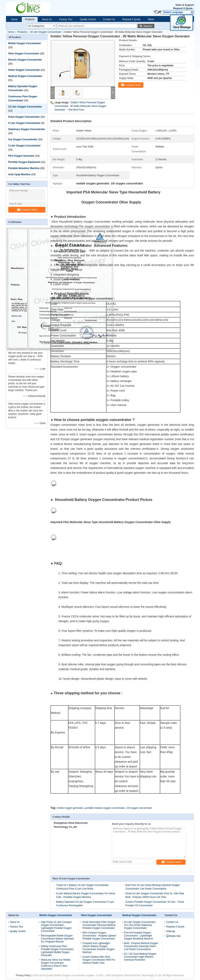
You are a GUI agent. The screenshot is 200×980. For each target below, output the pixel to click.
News (151, 19)
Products (30, 19)
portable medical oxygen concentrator (105, 808)
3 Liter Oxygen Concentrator (24, 146)
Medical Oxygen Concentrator (25, 76)
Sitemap (171, 931)
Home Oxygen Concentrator (24, 70)
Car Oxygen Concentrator (23, 139)
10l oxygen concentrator (139, 808)
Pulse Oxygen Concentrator (24, 117)
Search (148, 26)
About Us (47, 19)
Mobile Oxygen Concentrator (25, 43)
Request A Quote (183, 8)
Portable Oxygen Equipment (24, 162)
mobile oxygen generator (70, 808)
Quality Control (88, 19)
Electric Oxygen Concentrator (25, 60)
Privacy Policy (23, 975)
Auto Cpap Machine (19, 174)
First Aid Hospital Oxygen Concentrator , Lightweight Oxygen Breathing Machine (138, 936)
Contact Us (109, 19)
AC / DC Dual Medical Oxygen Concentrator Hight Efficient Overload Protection (140, 957)
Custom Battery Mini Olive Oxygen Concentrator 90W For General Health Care (99, 960)
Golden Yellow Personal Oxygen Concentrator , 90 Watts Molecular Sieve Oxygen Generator (80, 106)
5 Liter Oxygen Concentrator (24, 123)
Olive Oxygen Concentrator (24, 54)
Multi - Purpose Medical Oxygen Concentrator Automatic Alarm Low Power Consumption (141, 946)
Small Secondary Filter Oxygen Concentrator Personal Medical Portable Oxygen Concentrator (99, 925)
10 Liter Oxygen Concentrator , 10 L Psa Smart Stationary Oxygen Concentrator (140, 925)
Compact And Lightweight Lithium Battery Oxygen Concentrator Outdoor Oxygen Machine (98, 948)
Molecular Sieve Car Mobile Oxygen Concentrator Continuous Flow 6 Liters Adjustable (56, 964)
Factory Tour (66, 19)
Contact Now (27, 210)
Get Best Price (76, 110)
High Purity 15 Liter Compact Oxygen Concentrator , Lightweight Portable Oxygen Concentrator (56, 927)
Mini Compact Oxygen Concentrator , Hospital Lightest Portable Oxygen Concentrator (99, 936)
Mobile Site (173, 936)
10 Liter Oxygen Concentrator (45, 32)
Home (14, 19)
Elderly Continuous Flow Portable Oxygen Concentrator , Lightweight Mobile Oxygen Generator (58, 951)
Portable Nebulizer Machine (24, 168)
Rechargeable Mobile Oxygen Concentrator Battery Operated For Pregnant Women (57, 939)
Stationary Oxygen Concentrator (27, 129)
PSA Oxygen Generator (21, 156)
